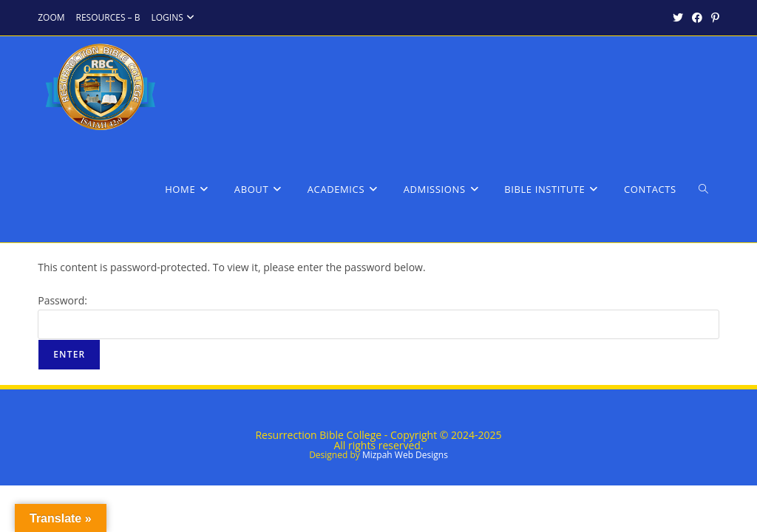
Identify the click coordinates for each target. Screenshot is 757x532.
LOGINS (174, 17)
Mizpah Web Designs (405, 455)
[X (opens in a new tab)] (678, 18)
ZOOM (51, 17)
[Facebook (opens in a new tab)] (697, 18)
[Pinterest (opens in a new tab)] (713, 18)
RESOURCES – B (108, 17)
